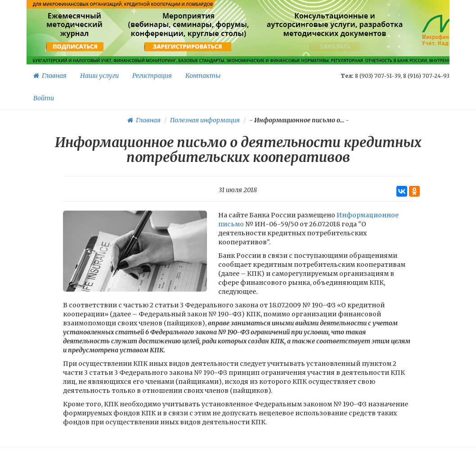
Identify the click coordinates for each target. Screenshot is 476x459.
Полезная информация (205, 120)
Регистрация (152, 76)
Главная (50, 76)
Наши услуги (99, 76)
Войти (44, 98)
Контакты (203, 76)
